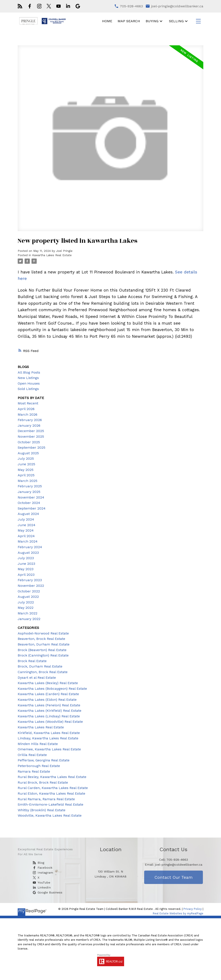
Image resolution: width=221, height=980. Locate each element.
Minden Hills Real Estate (38, 744)
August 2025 (28, 453)
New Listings (28, 378)
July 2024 (26, 519)
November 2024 (31, 497)
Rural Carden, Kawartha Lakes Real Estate (53, 788)
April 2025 (26, 475)
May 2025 (26, 470)
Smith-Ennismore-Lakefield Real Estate (51, 804)
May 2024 (26, 530)
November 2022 (31, 586)
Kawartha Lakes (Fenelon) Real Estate (49, 705)
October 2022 (29, 591)
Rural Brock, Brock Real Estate (43, 782)
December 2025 (31, 431)
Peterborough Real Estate (39, 766)
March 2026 (28, 414)
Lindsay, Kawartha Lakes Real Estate (48, 738)
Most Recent (28, 403)
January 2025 (29, 492)
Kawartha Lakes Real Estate (52, 255)
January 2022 (29, 619)
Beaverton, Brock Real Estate (41, 639)
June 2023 (26, 564)
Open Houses (29, 383)
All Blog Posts (29, 372)
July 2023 (26, 558)
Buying (152, 21)
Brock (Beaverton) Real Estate (42, 650)
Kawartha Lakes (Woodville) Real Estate (50, 722)
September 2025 (32, 447)
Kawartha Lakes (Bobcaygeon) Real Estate (52, 689)
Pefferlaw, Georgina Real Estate (44, 760)
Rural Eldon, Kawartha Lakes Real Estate (51, 793)
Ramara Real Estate (34, 771)
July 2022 (26, 602)
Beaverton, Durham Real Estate (44, 644)
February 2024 (30, 547)
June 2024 (27, 525)
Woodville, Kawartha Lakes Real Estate (50, 815)
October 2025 (29, 442)
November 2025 (31, 436)
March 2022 (28, 613)
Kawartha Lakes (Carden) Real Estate (48, 694)
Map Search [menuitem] (129, 21)
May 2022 (26, 608)
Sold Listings (28, 389)
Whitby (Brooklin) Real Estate (42, 810)
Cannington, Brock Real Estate (43, 672)
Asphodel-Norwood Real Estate (43, 633)
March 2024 (28, 541)
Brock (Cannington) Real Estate (43, 655)
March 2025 (28, 481)
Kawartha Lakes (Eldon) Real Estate (47, 700)
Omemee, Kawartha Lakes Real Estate (49, 749)
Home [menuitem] (107, 21)
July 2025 (26, 458)
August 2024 (28, 514)
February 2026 (30, 420)
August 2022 (28, 597)
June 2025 (26, 464)
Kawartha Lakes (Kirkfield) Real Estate (50, 711)
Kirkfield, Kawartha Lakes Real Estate (49, 733)
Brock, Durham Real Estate (40, 666)
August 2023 (28, 553)
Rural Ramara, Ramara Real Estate (46, 799)
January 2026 (29, 425)
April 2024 (26, 536)
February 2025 (30, 486)
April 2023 (26, 575)
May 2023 (26, 569)
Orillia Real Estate (32, 755)
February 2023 (30, 580)
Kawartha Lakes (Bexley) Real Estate (48, 683)
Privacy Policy (193, 909)
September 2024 (32, 508)
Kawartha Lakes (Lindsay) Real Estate (49, 716)
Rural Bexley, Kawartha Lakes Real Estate (52, 777)
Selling (176, 21)
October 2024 (29, 503)
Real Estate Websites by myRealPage (178, 913)
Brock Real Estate (32, 661)
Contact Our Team (174, 877)
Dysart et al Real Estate (37, 678)
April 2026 (26, 409)
